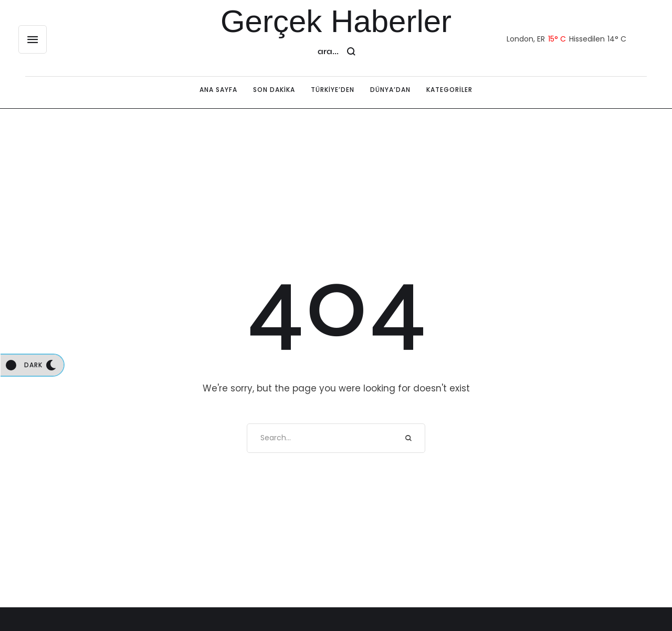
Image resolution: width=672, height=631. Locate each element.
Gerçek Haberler (336, 22)
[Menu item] (218, 90)
